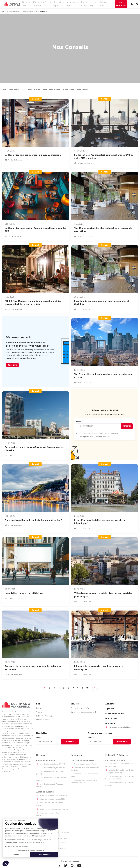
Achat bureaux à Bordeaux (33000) (52, 802)
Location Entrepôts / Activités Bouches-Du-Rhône (119, 777)
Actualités (110, 704)
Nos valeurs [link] (111, 724)
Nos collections (43, 720)
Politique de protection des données (92, 437)
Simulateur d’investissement (83, 712)
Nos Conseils (83, 90)
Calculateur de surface (81, 708)
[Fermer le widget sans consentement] (15, 820)
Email (78, 422)
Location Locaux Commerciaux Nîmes (87, 774)
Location (40, 708)
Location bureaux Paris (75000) (50, 764)
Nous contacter (120, 4)
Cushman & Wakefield (11, 11)
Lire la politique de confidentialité (17, 846)
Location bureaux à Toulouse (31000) (52, 781)
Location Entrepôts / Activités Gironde (119, 783)
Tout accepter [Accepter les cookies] (44, 855)
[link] (132, 4)
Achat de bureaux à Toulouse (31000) (53, 806)
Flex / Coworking (44, 716)
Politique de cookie (91, 862)
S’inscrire (127, 426)
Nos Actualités (16, 90)
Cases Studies (33, 90)
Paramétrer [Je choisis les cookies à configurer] (17, 855)
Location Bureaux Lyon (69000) (50, 768)
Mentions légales (74, 862)
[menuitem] (120, 4)
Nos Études (69, 90)
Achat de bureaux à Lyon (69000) (51, 794)
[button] (6, 864)
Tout (4, 90)
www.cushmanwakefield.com (118, 727)
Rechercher (122, 742)
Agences (110, 709)
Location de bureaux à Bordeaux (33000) (51, 776)
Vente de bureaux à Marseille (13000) (52, 798)
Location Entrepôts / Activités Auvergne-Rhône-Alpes (119, 771)
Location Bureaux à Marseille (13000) (52, 772)
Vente (39, 712)
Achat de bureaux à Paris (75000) (51, 790)
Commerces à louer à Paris (83, 764)
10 (88, 688)
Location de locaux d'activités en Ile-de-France (121, 765)
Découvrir (12, 365)
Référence (92, 737)
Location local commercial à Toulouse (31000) (87, 779)
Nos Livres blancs (52, 90)
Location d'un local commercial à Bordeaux (85, 769)
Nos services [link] (111, 719)
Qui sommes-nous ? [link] (115, 714)
